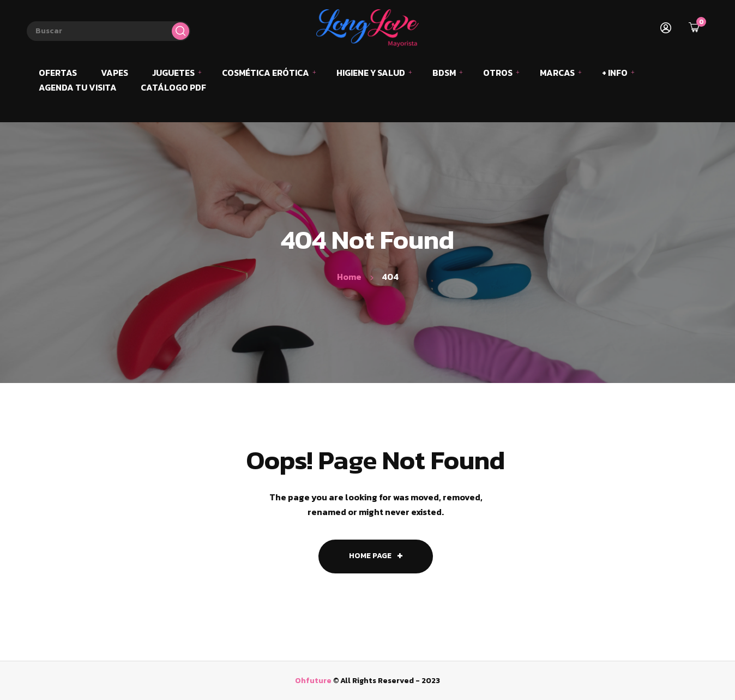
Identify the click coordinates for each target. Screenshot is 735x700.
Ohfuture (313, 681)
